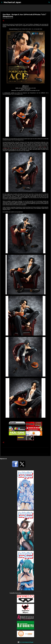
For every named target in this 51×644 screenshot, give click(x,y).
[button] (3, 21)
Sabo (45, 147)
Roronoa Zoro (16, 148)
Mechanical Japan (12, 2)
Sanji (40, 147)
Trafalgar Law (6, 148)
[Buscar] (49, 2)
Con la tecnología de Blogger (26, 642)
